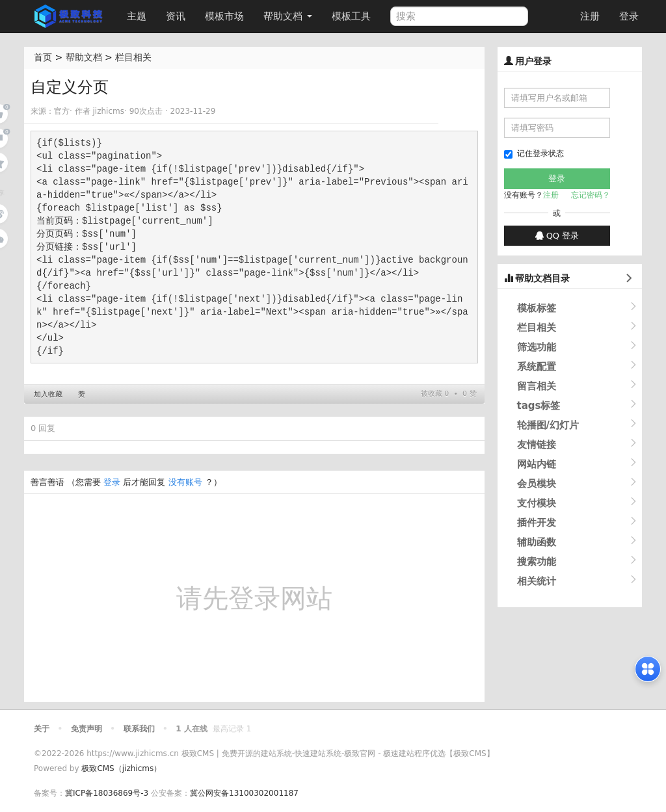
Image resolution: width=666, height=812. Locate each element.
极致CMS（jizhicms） (121, 768)
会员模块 (537, 484)
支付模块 (537, 503)
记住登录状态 (534, 154)
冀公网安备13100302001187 (244, 793)
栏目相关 (133, 57)
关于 (42, 729)
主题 (137, 16)
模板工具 (351, 16)
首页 (43, 57)
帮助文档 (288, 16)
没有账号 (185, 482)
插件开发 (537, 523)
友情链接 (537, 445)
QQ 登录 (557, 236)
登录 (629, 16)
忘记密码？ (591, 195)
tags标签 (539, 406)
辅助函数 (537, 542)
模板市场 (224, 16)
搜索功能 (537, 562)
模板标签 (537, 308)
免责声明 (87, 729)
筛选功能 (537, 347)
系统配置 (537, 367)
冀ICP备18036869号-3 (107, 793)
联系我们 (139, 729)
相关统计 (537, 581)
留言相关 (537, 386)
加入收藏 (48, 394)
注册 (590, 16)
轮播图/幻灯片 (548, 425)
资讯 (176, 16)
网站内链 (537, 464)
